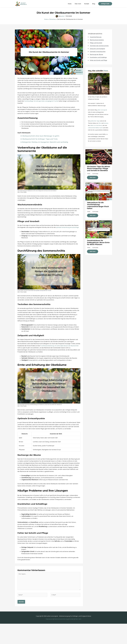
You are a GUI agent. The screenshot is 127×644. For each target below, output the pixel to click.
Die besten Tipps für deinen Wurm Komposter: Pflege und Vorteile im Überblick (98, 169)
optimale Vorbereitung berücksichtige (68, 227)
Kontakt (88, 4)
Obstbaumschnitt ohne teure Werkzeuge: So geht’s (41, 136)
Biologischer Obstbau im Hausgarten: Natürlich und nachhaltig (46, 142)
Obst (100, 123)
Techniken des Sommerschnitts (99, 46)
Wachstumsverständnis (97, 40)
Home (72, 4)
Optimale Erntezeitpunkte (98, 52)
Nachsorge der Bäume (97, 54)
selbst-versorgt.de (102, 110)
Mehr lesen (93, 179)
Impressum (49, 620)
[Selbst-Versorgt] (21, 4)
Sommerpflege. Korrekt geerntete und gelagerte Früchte (41, 101)
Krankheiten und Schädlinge (98, 57)
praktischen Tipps (95, 121)
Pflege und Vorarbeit (96, 43)
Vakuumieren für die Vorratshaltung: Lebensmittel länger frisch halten (98, 207)
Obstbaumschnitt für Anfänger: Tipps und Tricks (40, 139)
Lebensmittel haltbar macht (95, 128)
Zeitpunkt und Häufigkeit (98, 49)
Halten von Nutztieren (96, 125)
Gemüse (106, 123)
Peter (106, 71)
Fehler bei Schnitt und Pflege (99, 60)
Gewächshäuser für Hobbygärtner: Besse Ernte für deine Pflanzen (99, 244)
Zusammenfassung (96, 37)
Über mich (79, 4)
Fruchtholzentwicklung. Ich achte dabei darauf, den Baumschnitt (60, 346)
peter (89, 175)
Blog (94, 4)
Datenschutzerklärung (61, 620)
